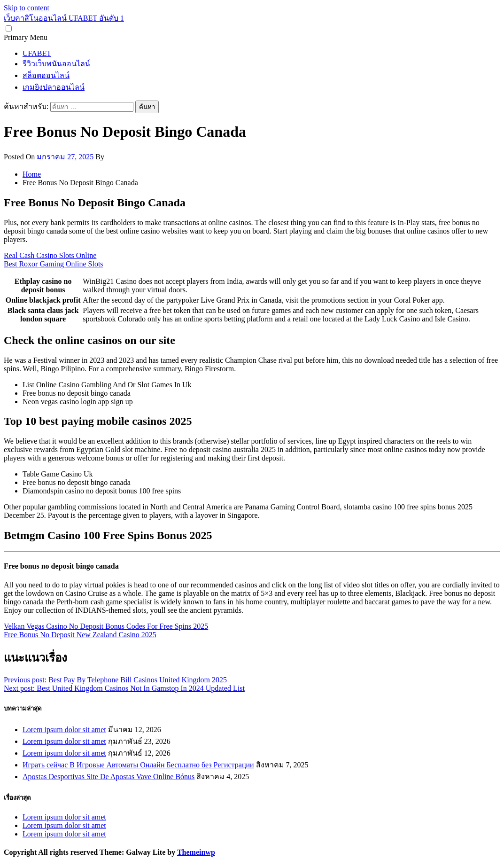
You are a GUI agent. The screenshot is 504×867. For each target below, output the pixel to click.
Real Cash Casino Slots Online (50, 255)
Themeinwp (196, 852)
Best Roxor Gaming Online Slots (54, 264)
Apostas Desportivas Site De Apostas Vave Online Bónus (109, 777)
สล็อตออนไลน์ (46, 75)
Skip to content (27, 8)
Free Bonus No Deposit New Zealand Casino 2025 (80, 635)
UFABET (37, 53)
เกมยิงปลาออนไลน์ (54, 87)
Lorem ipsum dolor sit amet (64, 730)
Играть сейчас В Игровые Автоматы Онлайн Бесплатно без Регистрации (138, 765)
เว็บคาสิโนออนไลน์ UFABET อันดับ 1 (64, 18)
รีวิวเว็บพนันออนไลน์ (56, 64)
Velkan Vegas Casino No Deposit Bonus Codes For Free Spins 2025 (106, 626)
